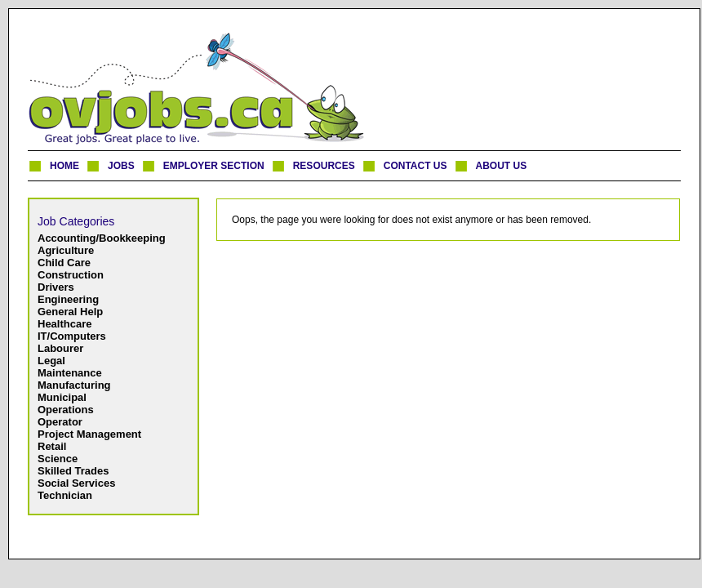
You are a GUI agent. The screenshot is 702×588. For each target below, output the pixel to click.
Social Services (76, 483)
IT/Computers (72, 336)
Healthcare (64, 324)
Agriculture (66, 250)
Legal (51, 361)
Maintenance (70, 373)
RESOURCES (324, 166)
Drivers (56, 287)
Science (58, 459)
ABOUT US (502, 166)
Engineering (68, 299)
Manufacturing (74, 385)
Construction (71, 275)
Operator (60, 422)
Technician (65, 495)
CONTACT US (415, 166)
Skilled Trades (73, 471)
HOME (64, 166)
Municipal (62, 397)
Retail (52, 446)
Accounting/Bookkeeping (102, 238)
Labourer (60, 348)
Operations (66, 410)
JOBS (121, 166)
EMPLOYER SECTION (214, 166)
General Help (70, 312)
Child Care (64, 263)
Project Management (89, 434)
